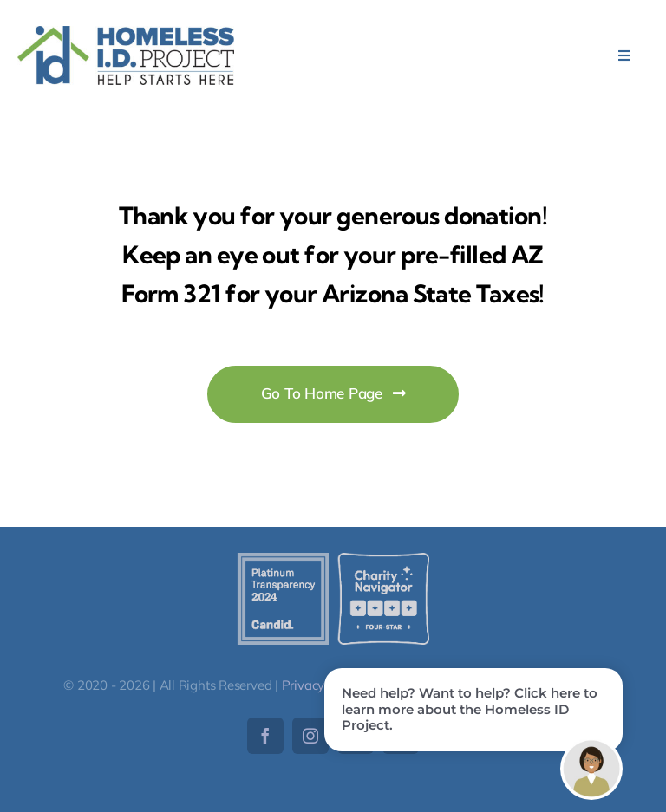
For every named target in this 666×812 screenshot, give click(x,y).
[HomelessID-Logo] (126, 33)
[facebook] (265, 736)
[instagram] (310, 736)
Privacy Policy (323, 685)
